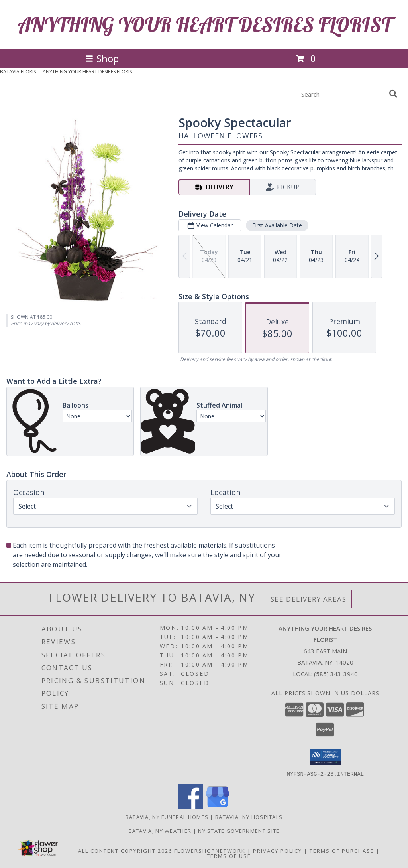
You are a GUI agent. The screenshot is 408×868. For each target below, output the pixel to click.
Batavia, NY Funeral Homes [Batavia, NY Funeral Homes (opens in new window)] (167, 817)
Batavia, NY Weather (160, 831)
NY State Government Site (239, 831)
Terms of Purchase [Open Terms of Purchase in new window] (342, 850)
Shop (102, 58)
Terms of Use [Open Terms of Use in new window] (229, 856)
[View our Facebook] (190, 807)
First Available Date (277, 225)
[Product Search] (343, 94)
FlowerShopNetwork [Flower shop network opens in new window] (210, 850)
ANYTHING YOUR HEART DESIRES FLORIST (204, 25)
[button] (325, 757)
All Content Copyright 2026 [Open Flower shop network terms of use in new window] (125, 850)
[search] (393, 94)
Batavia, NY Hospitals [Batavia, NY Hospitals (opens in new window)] (249, 817)
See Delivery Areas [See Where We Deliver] (309, 599)
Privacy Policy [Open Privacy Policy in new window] (278, 850)
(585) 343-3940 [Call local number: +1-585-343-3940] (336, 674)
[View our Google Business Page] (218, 807)
